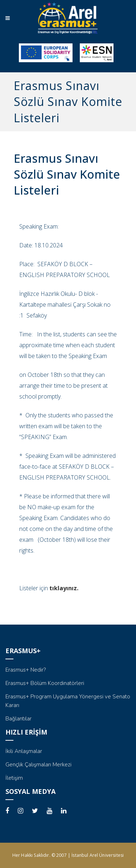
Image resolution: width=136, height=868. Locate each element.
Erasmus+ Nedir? (26, 670)
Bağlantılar (18, 719)
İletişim (14, 778)
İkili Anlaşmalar (24, 751)
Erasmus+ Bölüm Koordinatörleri (45, 683)
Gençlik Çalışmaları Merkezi (38, 765)
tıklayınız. (64, 588)
